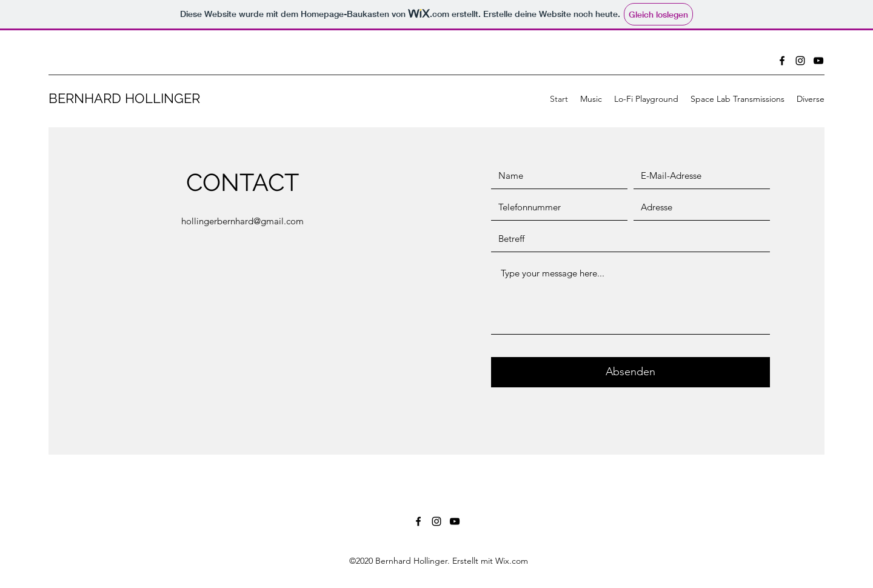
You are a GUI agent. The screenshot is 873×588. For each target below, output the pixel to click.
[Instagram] (800, 61)
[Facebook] (782, 61)
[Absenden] (630, 372)
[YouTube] (818, 61)
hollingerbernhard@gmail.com (242, 221)
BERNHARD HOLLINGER (124, 98)
